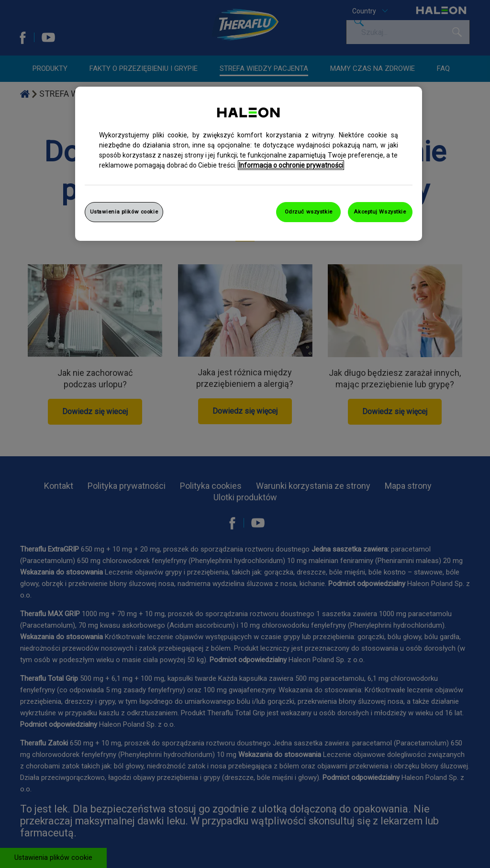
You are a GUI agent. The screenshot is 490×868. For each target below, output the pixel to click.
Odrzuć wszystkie (309, 212)
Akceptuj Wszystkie (380, 212)
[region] (249, 164)
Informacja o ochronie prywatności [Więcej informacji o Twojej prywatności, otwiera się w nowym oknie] (291, 165)
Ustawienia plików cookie (124, 212)
